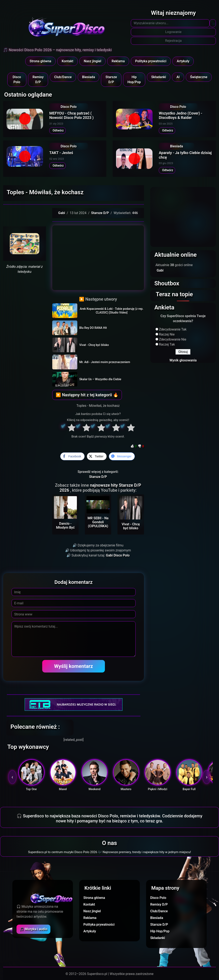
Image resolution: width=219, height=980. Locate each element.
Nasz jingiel (92, 61)
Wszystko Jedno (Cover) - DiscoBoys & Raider (181, 115)
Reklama (118, 61)
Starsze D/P (111, 80)
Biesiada (89, 77)
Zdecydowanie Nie (173, 339)
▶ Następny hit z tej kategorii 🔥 (87, 395)
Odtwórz (57, 130)
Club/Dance (63, 77)
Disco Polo (17, 80)
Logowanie (173, 32)
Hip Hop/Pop (134, 80)
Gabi (62, 213)
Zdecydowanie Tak (173, 329)
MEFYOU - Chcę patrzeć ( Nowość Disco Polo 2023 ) (71, 115)
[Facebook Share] (72, 456)
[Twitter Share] (97, 456)
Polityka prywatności (151, 61)
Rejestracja (173, 41)
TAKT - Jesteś (61, 153)
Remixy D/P (38, 80)
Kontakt (67, 61)
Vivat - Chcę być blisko (131, 526)
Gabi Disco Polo (118, 555)
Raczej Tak (167, 344)
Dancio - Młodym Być (65, 526)
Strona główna (41, 61)
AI (178, 77)
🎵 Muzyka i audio (33, 929)
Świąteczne (199, 77)
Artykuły (183, 61)
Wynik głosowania (183, 360)
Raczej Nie (167, 334)
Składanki (159, 77)
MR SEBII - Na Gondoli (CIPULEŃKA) (98, 522)
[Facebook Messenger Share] (122, 456)
